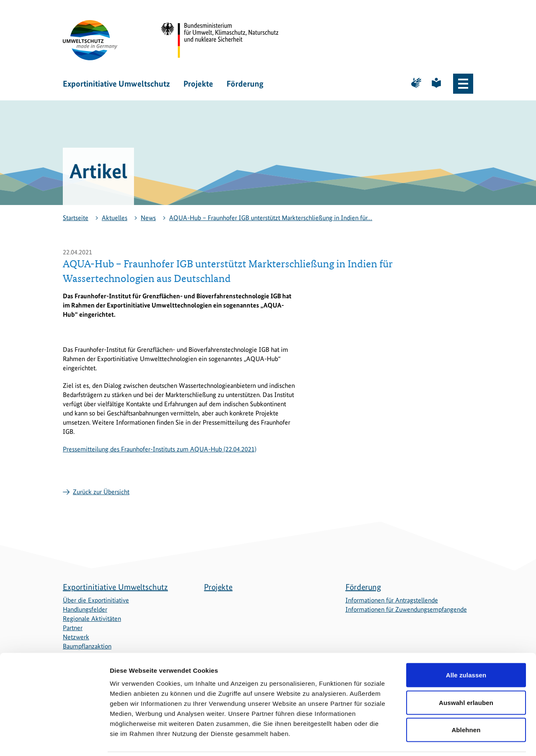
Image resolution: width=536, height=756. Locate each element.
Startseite (76, 218)
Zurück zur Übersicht (101, 492)
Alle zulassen (466, 646)
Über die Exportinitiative (96, 600)
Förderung (245, 84)
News (148, 218)
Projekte (198, 84)
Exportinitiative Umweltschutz (116, 84)
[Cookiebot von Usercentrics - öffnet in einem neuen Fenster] (54, 740)
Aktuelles (115, 218)
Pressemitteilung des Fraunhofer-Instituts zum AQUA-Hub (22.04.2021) (160, 449)
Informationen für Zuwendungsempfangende (406, 609)
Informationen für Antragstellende (392, 600)
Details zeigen (445, 739)
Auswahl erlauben (466, 674)
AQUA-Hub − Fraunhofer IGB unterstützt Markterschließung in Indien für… (271, 218)
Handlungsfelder (85, 609)
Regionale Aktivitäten (92, 619)
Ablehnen (466, 701)
